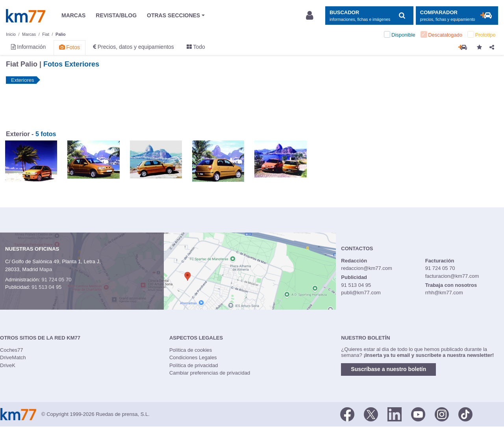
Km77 (26, 16)
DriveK (8, 365)
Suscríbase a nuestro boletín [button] (388, 369)
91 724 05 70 (56, 280)
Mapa (46, 269)
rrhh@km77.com (444, 293)
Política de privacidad (194, 365)
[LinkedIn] (395, 414)
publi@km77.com (361, 293)
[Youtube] (418, 414)
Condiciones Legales (193, 357)
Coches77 (12, 350)
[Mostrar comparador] (457, 16)
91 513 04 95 (46, 287)
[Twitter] (371, 414)
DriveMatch (13, 357)
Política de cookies (191, 350)
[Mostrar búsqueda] (369, 16)
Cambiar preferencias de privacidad (210, 373)
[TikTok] (465, 414)
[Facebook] (347, 414)
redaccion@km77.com (367, 268)
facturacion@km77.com (452, 276)
